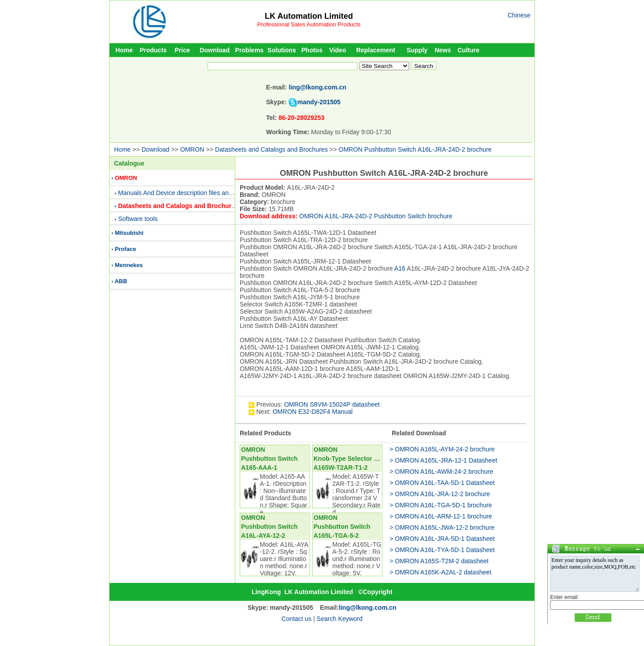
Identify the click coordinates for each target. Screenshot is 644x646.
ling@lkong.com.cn (318, 87)
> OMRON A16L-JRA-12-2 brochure (440, 494)
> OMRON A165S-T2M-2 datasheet (439, 561)
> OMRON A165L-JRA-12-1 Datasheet (443, 460)
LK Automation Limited (309, 16)
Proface (126, 249)
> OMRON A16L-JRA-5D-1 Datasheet (442, 539)
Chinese (519, 15)
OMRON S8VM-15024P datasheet (332, 404)
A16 (400, 268)
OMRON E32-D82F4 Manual (312, 412)
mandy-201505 (319, 102)
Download (215, 50)
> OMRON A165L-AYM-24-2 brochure (442, 449)
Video (338, 50)
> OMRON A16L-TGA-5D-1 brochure (441, 505)
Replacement (375, 50)
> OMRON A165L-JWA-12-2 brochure (442, 527)
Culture (468, 50)
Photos (312, 50)
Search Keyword (340, 619)
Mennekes (129, 265)
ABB (121, 281)
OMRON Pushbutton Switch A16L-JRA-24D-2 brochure (415, 149)
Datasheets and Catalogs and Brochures (271, 149)
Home (124, 50)
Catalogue (129, 163)
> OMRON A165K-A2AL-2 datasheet (441, 572)
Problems (250, 50)
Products (153, 50)
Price (182, 50)
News (443, 50)
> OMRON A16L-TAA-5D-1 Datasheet (442, 483)
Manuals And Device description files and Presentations (195, 193)
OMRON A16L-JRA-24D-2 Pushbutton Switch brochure (376, 216)
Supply (417, 50)
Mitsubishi (129, 233)
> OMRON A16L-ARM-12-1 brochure (441, 516)
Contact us (296, 619)
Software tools (138, 219)
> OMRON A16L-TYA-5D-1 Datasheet (442, 550)
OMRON (192, 149)
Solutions (282, 50)
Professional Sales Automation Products (309, 24)
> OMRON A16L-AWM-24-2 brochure (441, 472)
